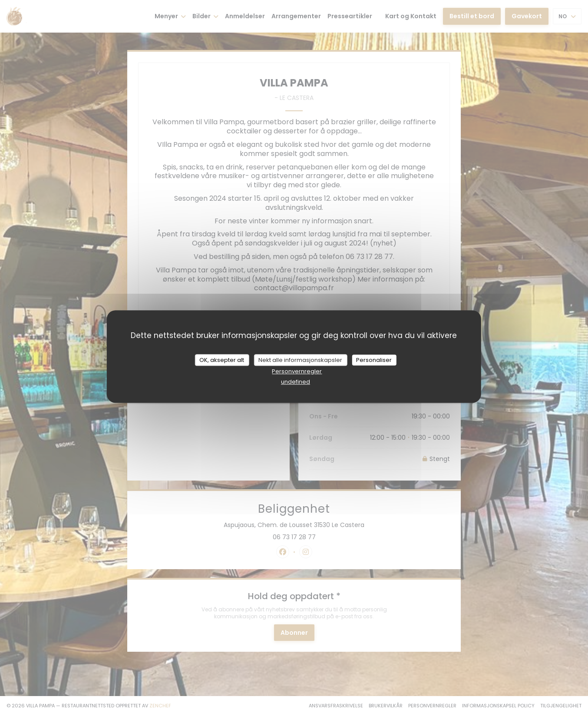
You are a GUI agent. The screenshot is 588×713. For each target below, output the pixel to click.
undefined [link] (296, 382)
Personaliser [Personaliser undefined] (374, 360)
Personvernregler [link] (297, 371)
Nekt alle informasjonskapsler (300, 360)
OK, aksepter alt (222, 360)
